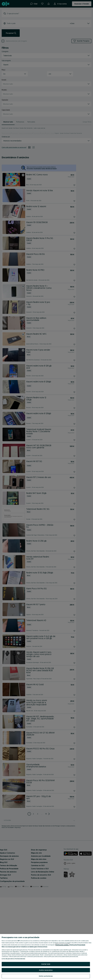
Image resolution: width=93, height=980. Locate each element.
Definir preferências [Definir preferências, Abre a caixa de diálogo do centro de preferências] (46, 976)
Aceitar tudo (46, 964)
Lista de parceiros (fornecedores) (13, 959)
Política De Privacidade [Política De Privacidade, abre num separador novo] (77, 945)
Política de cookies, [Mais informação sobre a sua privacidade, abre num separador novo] (62, 945)
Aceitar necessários (46, 970)
